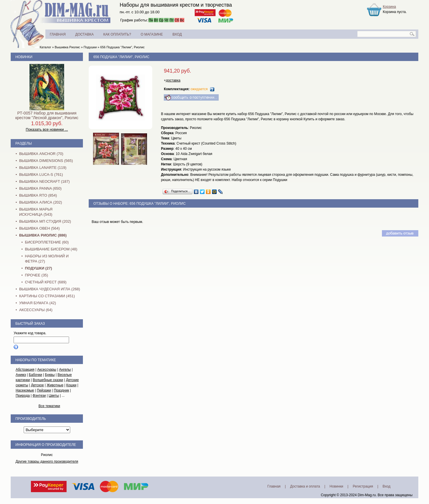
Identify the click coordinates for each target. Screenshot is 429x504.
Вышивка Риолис (67, 47)
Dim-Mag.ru (367, 495)
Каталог (45, 47)
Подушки (90, 47)
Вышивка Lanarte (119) (43, 168)
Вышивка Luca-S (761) (41, 175)
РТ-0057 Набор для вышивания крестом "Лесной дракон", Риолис (47, 115)
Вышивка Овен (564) (39, 228)
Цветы (54, 396)
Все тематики (49, 406)
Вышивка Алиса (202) (41, 202)
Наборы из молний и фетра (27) (47, 259)
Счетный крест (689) (46, 282)
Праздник (61, 390)
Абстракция (25, 370)
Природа (23, 396)
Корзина (389, 7)
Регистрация (363, 486)
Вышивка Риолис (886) (43, 235)
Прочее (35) (36, 275)
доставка (173, 80)
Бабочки (36, 375)
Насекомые (25, 390)
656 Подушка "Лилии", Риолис (122, 47)
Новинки (24, 57)
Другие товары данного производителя (47, 461)
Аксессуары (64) (36, 310)
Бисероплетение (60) (47, 242)
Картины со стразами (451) (47, 296)
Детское (37, 385)
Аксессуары (47, 370)
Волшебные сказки (48, 380)
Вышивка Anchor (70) (41, 154)
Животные (55, 385)
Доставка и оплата (305, 486)
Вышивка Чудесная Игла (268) (50, 289)
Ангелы (65, 370)
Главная (274, 486)
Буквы (50, 375)
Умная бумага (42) (38, 303)
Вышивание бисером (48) (51, 249)
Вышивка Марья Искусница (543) (36, 212)
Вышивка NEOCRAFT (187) (44, 181)
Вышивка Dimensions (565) (46, 161)
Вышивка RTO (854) (38, 195)
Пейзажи (44, 390)
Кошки (71, 385)
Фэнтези (39, 396)
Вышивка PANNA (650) (40, 188)
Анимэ (21, 375)
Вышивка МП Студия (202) (45, 221)
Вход (386, 486)
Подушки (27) (38, 268)
